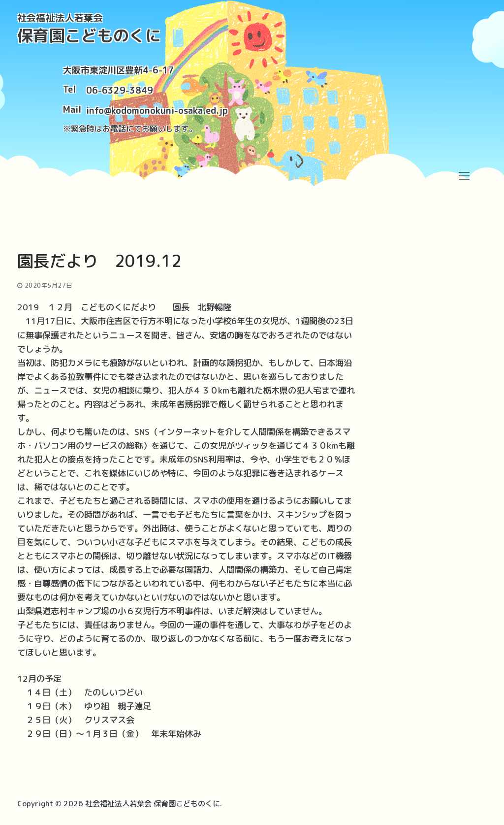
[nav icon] (464, 176)
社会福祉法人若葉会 (60, 18)
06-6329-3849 (120, 90)
